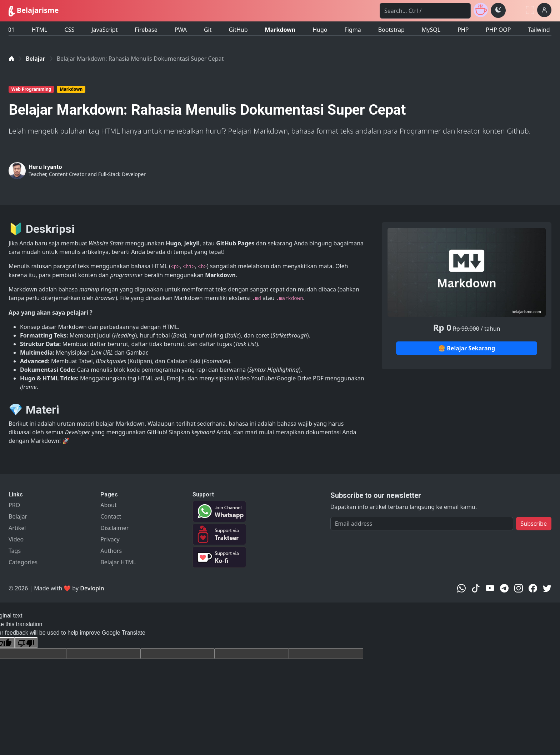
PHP (463, 27)
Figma (352, 27)
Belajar (36, 59)
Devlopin (92, 588)
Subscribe (534, 524)
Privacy (110, 539)
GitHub (238, 27)
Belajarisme (34, 11)
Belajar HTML (118, 562)
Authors (111, 551)
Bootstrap (391, 27)
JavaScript (104, 27)
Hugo (320, 27)
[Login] (544, 10)
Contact (111, 516)
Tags (15, 551)
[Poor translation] (26, 643)
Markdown (280, 27)
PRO (14, 505)
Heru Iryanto (45, 167)
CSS (70, 27)
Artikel (17, 528)
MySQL (431, 27)
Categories (23, 562)
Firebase (146, 27)
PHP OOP (498, 27)
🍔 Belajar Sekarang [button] (467, 348)
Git (208, 27)
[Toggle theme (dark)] (498, 10)
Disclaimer (114, 528)
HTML (40, 27)
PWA (181, 27)
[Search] (425, 11)
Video (16, 539)
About (108, 505)
